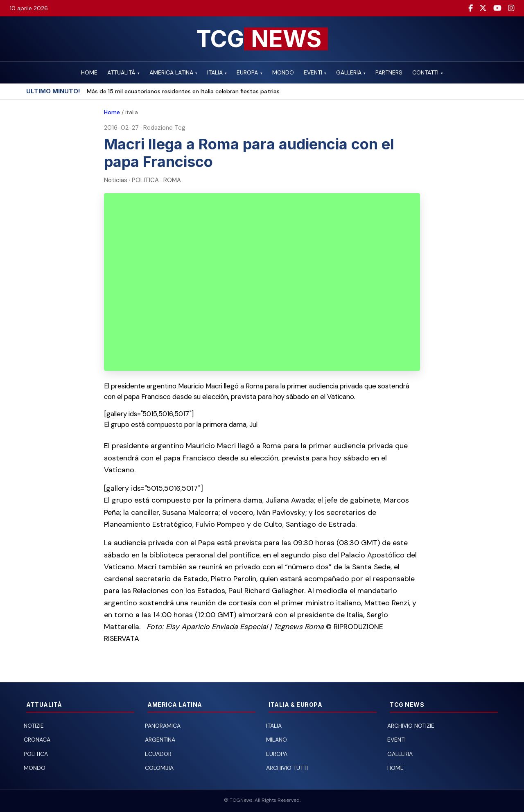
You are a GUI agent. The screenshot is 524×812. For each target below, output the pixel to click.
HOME (89, 72)
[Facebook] (471, 8)
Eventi (396, 740)
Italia (274, 726)
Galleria (400, 754)
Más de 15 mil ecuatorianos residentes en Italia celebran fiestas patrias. (184, 91)
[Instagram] (511, 8)
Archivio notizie (411, 726)
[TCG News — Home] (262, 39)
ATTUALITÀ (123, 72)
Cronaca (37, 740)
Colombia (159, 768)
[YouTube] (497, 8)
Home (112, 112)
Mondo (35, 768)
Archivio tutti (287, 768)
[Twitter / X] (483, 8)
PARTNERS (389, 72)
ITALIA (217, 72)
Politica (36, 754)
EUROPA (249, 72)
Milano (277, 740)
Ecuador (158, 754)
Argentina (160, 740)
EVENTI (315, 72)
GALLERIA (351, 72)
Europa (277, 754)
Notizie (34, 726)
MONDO (283, 72)
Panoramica (163, 726)
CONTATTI (427, 72)
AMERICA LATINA (173, 72)
